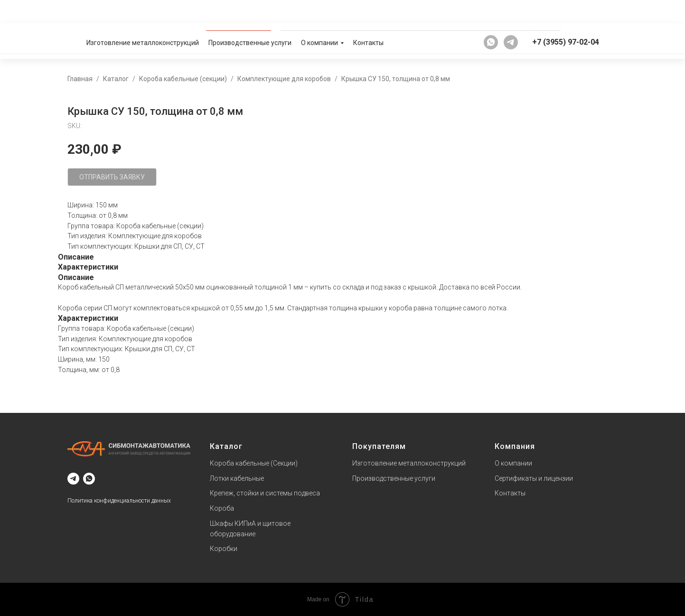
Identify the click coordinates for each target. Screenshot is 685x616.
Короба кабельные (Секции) (254, 463)
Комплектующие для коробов (284, 79)
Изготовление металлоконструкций (143, 12)
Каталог (116, 79)
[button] (587, 41)
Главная (80, 79)
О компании (319, 12)
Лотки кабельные (237, 478)
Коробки (224, 549)
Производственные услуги (250, 12)
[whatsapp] (491, 11)
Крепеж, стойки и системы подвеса (265, 493)
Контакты (368, 12)
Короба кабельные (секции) (183, 79)
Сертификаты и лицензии (534, 478)
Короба (222, 508)
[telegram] (511, 11)
